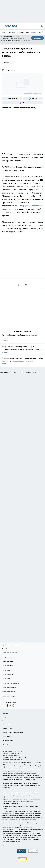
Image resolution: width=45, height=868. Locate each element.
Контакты (5, 721)
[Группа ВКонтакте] (12, 98)
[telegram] (26, 285)
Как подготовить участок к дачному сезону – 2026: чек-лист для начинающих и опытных (22, 361)
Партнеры (6, 744)
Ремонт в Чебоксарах (8, 32)
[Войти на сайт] (42, 26)
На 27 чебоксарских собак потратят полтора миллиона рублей (22, 338)
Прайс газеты (7, 736)
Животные (8, 63)
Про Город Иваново (8, 662)
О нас (4, 717)
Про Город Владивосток (10, 691)
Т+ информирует (23, 32)
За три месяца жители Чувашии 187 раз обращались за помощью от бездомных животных (22, 349)
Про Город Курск (7, 670)
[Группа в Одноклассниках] (7, 706)
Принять (38, 38)
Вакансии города (37, 32)
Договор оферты (7, 729)
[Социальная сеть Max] (22, 103)
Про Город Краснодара (9, 696)
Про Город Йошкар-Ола (10, 653)
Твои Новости (7, 649)
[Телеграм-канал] (33, 98)
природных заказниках (31, 206)
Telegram (5, 713)
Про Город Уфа (7, 678)
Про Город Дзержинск (9, 687)
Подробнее (14, 803)
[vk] (20, 285)
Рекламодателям (8, 740)
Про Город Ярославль (9, 665)
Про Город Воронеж (8, 658)
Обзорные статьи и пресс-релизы (13, 733)
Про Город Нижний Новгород (11, 683)
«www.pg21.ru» (17, 751)
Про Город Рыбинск (8, 674)
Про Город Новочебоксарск (11, 645)
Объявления (6, 725)
